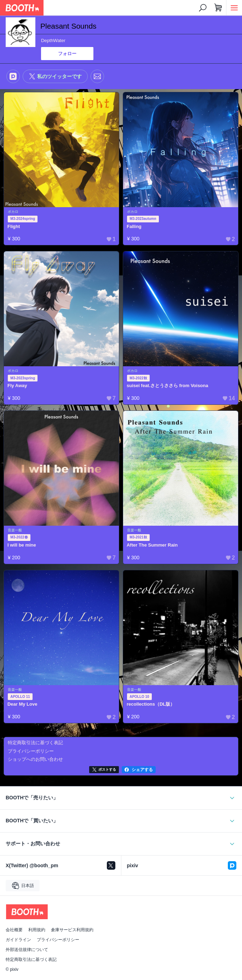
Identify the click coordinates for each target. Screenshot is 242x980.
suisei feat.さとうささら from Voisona (167, 386)
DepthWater (53, 40)
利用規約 (37, 930)
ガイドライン (18, 940)
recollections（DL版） (151, 704)
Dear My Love (22, 704)
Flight (14, 226)
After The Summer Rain (152, 545)
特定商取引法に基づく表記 (31, 959)
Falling (134, 226)
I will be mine (22, 545)
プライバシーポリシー (58, 940)
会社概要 (14, 930)
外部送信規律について (27, 950)
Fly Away (17, 386)
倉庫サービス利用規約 (72, 930)
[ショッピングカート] (218, 8)
